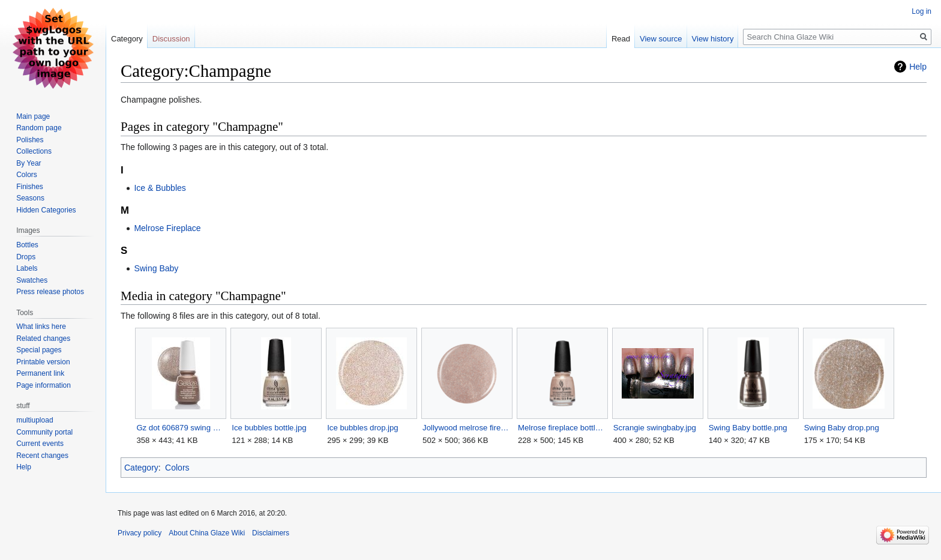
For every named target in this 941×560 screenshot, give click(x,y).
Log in (921, 11)
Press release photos (50, 292)
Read (621, 39)
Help (918, 67)
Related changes (43, 339)
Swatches (32, 280)
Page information (44, 385)
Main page (33, 116)
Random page (39, 128)
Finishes (30, 187)
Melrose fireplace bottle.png (562, 428)
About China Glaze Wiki (207, 533)
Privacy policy (140, 533)
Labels (27, 268)
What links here (41, 327)
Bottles (27, 245)
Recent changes (42, 456)
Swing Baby (156, 268)
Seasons (30, 198)
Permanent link (40, 373)
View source (661, 39)
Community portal (44, 432)
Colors (177, 468)
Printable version (43, 362)
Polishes (30, 140)
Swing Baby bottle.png (748, 428)
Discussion (171, 39)
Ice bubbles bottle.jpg (269, 428)
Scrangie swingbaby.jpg (655, 428)
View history (713, 39)
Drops (26, 257)
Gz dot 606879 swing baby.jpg (180, 428)
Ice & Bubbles (160, 188)
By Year (29, 163)
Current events (40, 444)
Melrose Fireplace (167, 228)
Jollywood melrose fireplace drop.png (467, 428)
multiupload (35, 420)
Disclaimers (271, 533)
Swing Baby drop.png (842, 428)
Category (141, 468)
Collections (34, 151)
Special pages (39, 350)
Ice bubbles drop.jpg (363, 428)
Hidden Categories (46, 210)
